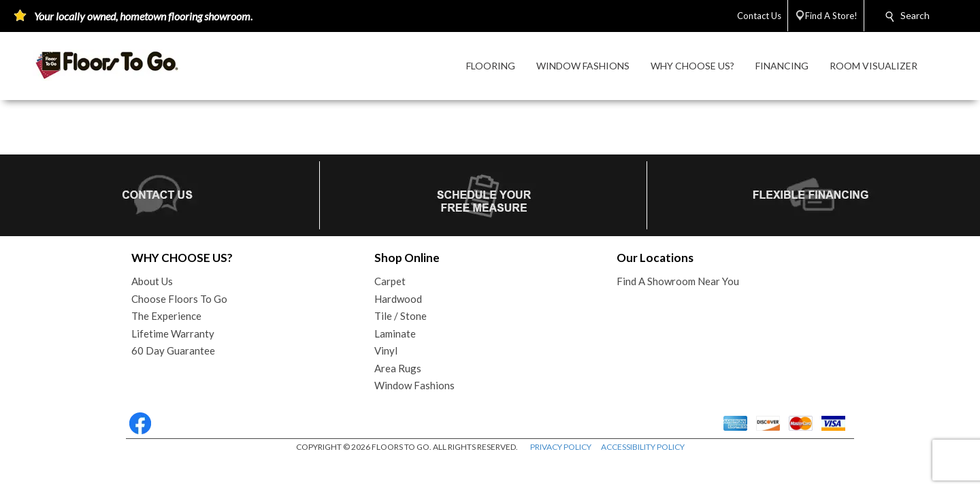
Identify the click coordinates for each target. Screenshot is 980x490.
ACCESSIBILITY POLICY (643, 447)
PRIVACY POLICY (561, 447)
